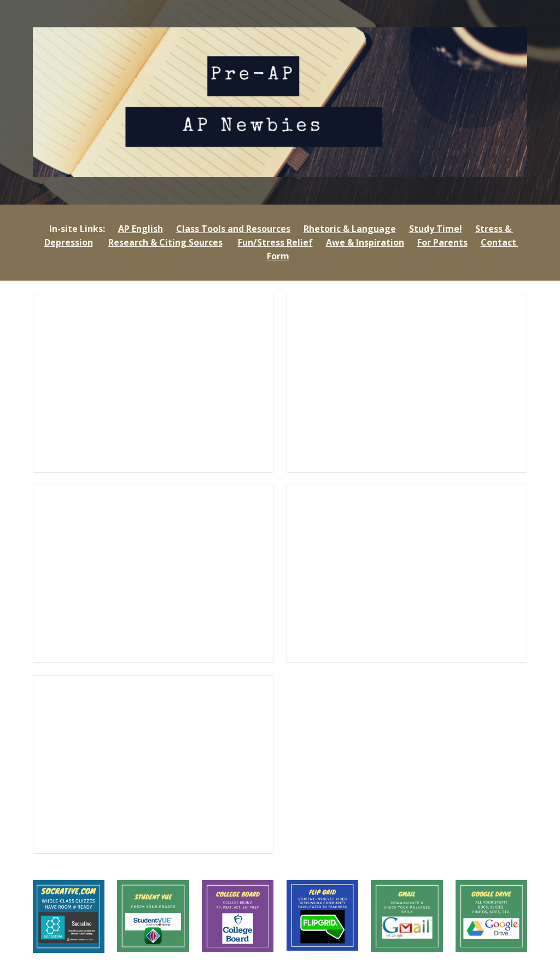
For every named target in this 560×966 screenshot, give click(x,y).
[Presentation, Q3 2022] (153, 574)
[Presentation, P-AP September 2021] (407, 574)
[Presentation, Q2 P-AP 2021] (153, 764)
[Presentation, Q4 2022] (153, 383)
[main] (280, 243)
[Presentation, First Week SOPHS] (407, 383)
